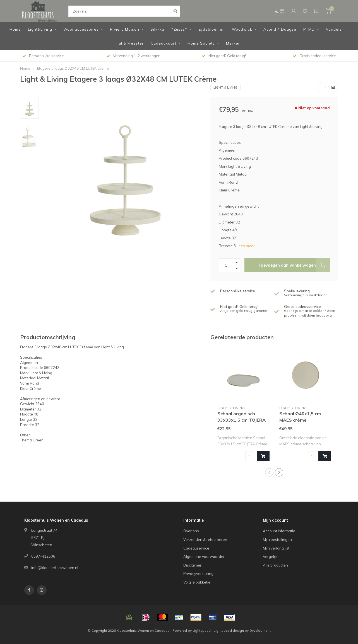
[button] (269, 472)
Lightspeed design (229, 630)
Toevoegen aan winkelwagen (294, 265)
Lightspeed (202, 630)
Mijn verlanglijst (276, 548)
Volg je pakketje (197, 582)
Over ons (191, 531)
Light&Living (40, 29)
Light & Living (225, 88)
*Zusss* (179, 29)
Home (15, 29)
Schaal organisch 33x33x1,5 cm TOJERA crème (242, 420)
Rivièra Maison (125, 29)
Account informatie (279, 531)
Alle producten (275, 565)
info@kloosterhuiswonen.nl (55, 568)
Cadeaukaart (164, 43)
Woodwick (242, 29)
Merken (233, 43)
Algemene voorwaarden (204, 556)
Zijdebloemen (212, 29)
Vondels (334, 29)
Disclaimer (192, 565)
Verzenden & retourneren (205, 539)
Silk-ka (157, 29)
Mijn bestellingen (277, 539)
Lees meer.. (247, 246)
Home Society (201, 43)
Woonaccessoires (81, 29)
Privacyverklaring (198, 573)
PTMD (309, 29)
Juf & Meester (131, 43)
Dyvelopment (260, 630)
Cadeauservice (196, 548)
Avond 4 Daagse (280, 29)
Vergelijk (270, 556)
